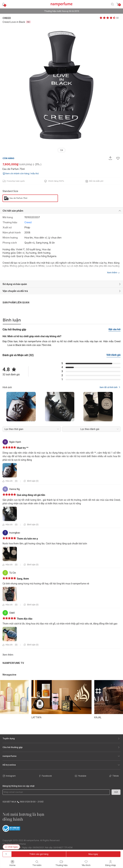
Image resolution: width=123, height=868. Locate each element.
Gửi (116, 792)
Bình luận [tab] (12, 320)
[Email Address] (56, 792)
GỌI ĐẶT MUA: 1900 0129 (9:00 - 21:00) (23, 802)
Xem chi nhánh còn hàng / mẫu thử (21, 174)
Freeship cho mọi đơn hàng (62, 11)
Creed (7, 18)
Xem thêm (8, 655)
